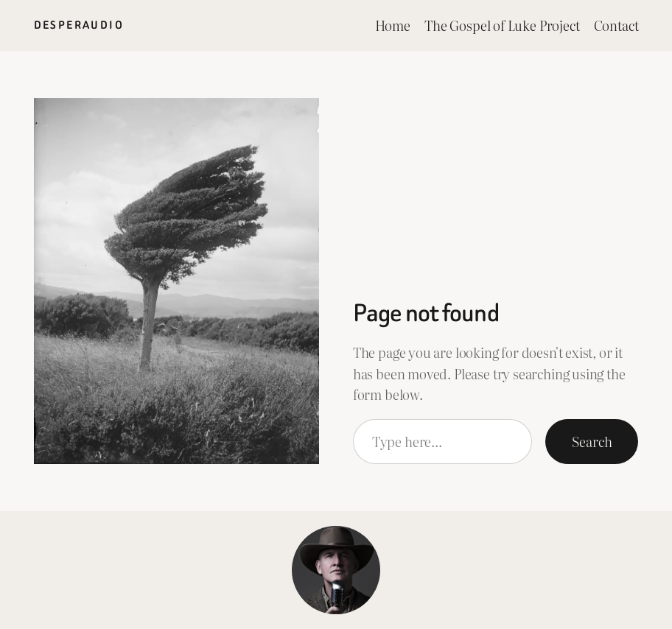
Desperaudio (79, 25)
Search (592, 441)
